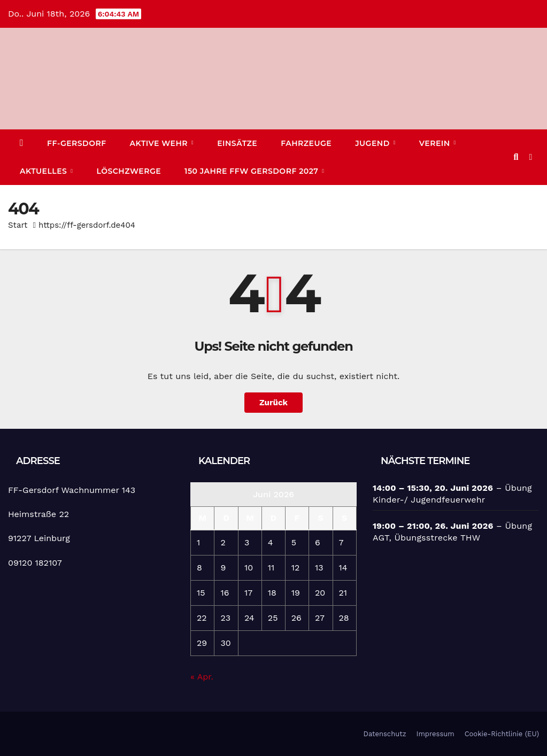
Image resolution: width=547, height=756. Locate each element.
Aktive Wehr (160, 143)
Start (18, 225)
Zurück (273, 403)
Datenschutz (385, 734)
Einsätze (237, 143)
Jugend (373, 143)
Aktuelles (45, 171)
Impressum (436, 734)
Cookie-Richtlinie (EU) (502, 734)
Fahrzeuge (306, 143)
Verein (436, 143)
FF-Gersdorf (77, 143)
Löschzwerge (129, 171)
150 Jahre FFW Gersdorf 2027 (253, 171)
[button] (516, 157)
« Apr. (202, 677)
